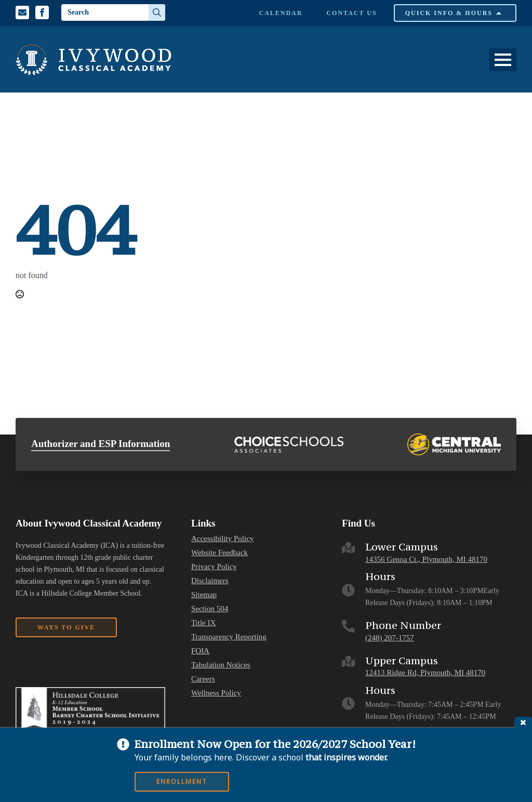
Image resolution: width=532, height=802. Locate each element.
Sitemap (204, 595)
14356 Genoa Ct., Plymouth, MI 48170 (426, 559)
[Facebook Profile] (42, 12)
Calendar (281, 13)
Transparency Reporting (229, 637)
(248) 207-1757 (390, 638)
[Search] (157, 12)
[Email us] (22, 12)
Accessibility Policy (222, 539)
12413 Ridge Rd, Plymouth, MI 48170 (425, 673)
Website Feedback (220, 553)
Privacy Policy (214, 567)
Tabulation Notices (221, 665)
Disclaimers (210, 581)
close (523, 722)
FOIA (200, 651)
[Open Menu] (503, 60)
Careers (203, 679)
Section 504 (210, 609)
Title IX (203, 623)
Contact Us (351, 13)
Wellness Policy (216, 693)
